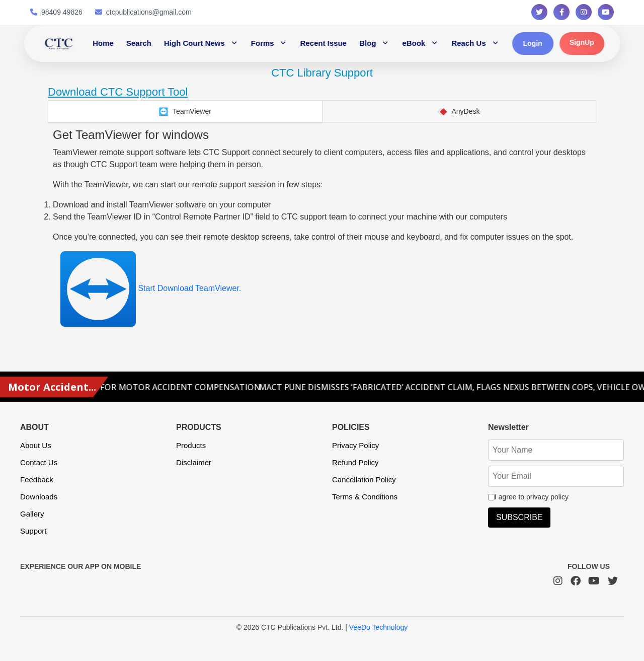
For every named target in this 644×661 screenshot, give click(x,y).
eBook (414, 43)
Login (533, 43)
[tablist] (322, 112)
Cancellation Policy (364, 480)
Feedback (37, 480)
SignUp (582, 42)
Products (191, 445)
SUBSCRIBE (519, 517)
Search (139, 43)
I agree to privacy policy (528, 497)
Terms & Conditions (365, 497)
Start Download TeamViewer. (151, 288)
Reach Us (468, 43)
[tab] (185, 112)
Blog (368, 43)
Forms (263, 43)
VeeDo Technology (379, 627)
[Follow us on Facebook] (561, 12)
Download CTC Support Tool (118, 92)
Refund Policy (355, 462)
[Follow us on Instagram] (584, 12)
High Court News (194, 43)
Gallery (32, 514)
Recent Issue (324, 43)
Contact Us (39, 462)
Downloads (39, 497)
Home (103, 43)
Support (33, 531)
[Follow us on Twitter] (539, 12)
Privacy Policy (355, 445)
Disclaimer (194, 462)
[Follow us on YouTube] (606, 12)
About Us (36, 445)
